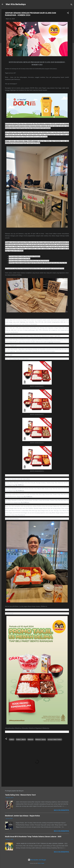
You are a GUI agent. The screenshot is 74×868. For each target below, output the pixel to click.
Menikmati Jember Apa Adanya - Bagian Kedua (22, 816)
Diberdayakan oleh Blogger (37, 860)
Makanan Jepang (41, 739)
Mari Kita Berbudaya (16, 4)
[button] (68, 13)
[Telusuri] (71, 5)
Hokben (12, 739)
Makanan (31, 739)
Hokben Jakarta (21, 739)
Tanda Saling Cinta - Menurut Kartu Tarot (20, 795)
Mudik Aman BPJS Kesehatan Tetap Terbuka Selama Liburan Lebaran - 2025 (33, 837)
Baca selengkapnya (61, 810)
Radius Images (41, 863)
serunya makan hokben (55, 739)
